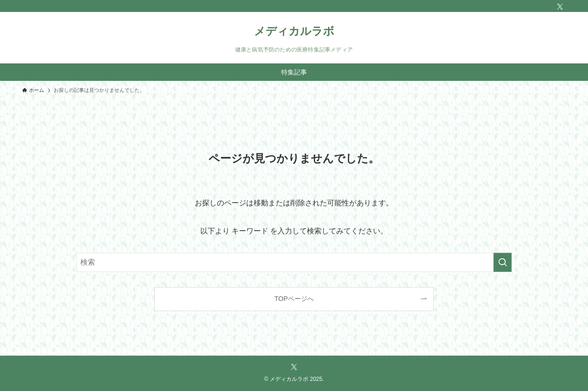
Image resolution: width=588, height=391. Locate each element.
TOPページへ (294, 299)
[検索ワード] (294, 262)
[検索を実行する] (503, 262)
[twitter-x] (560, 7)
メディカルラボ (294, 31)
